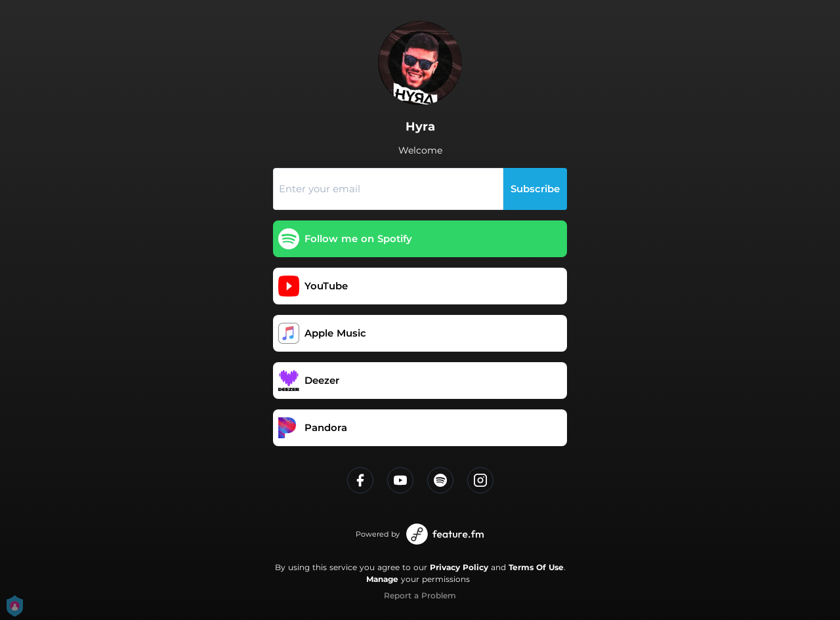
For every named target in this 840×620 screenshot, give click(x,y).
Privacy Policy (459, 567)
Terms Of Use (536, 567)
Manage (382, 579)
